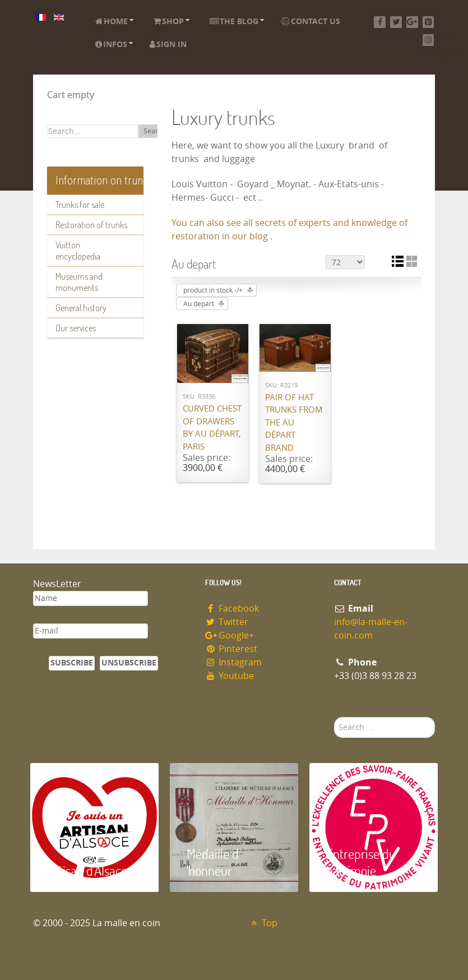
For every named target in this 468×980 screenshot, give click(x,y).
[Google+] (412, 22)
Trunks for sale (80, 205)
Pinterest (231, 649)
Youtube (230, 676)
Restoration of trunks (91, 225)
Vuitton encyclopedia (78, 251)
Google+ (230, 635)
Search (154, 131)
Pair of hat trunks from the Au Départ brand (294, 423)
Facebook (232, 609)
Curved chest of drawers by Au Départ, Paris (212, 428)
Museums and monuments (79, 282)
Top (263, 923)
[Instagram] (428, 40)
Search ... (334, 717)
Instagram (234, 662)
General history (81, 308)
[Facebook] (380, 22)
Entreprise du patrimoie (361, 862)
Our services (76, 328)
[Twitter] (396, 22)
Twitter (227, 622)
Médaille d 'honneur (213, 862)
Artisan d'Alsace (87, 870)
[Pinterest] (428, 22)
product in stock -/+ (213, 290)
